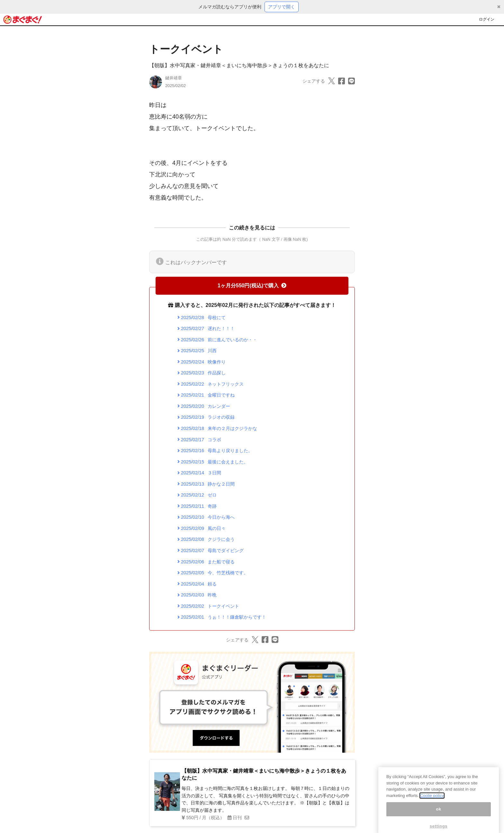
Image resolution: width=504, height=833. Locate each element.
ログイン (487, 19)
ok (439, 815)
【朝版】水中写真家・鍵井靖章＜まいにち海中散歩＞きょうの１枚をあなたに (239, 65)
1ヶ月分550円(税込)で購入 (252, 286)
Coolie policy (432, 802)
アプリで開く (282, 7)
